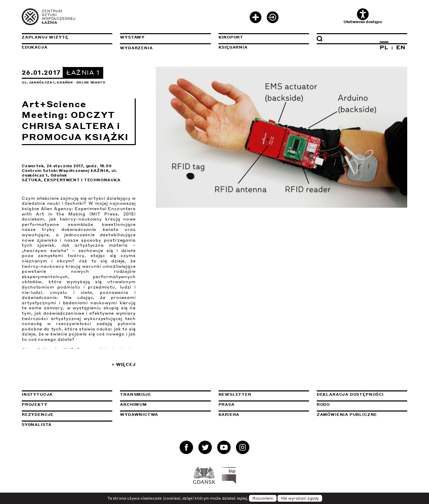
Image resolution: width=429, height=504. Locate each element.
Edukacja (35, 47)
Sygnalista (37, 425)
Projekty (35, 404)
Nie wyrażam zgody (300, 498)
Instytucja (37, 394)
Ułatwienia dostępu (363, 16)
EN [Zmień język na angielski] (401, 47)
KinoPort (231, 37)
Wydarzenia (136, 48)
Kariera (229, 415)
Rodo (323, 404)
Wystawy (132, 37)
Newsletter (235, 394)
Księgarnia (233, 47)
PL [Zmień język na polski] (384, 47)
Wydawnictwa (139, 415)
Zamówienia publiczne (362, 415)
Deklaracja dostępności (350, 394)
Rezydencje (38, 415)
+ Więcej (124, 364)
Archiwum (133, 404)
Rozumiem (263, 498)
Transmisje (165, 394)
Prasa (227, 404)
